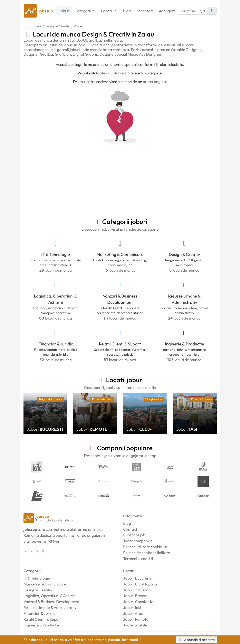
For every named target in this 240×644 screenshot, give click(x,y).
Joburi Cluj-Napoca (140, 584)
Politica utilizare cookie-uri (146, 547)
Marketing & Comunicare (120, 254)
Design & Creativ (184, 254)
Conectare (145, 11)
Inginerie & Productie (184, 344)
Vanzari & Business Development (120, 299)
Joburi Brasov (135, 596)
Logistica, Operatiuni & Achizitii (56, 299)
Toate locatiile (135, 625)
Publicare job (134, 535)
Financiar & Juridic (56, 344)
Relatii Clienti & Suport (120, 344)
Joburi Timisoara (138, 590)
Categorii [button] (83, 11)
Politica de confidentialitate (147, 553)
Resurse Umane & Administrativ (184, 299)
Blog (127, 11)
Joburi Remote (136, 619)
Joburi (64, 11)
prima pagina (154, 82)
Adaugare (167, 11)
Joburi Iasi (132, 607)
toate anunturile (110, 73)
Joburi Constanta (138, 602)
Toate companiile (138, 541)
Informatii (133, 640)
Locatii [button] (107, 11)
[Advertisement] (120, 187)
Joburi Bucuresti (137, 578)
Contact (130, 529)
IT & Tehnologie (56, 254)
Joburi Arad (133, 613)
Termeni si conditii (138, 559)
